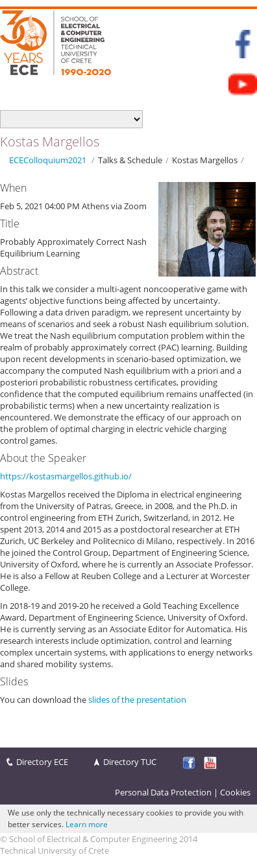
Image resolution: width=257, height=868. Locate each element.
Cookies (235, 792)
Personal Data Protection (163, 792)
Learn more (87, 824)
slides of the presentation (137, 700)
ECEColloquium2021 (48, 160)
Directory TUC (130, 762)
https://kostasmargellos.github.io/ (66, 476)
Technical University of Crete (55, 851)
